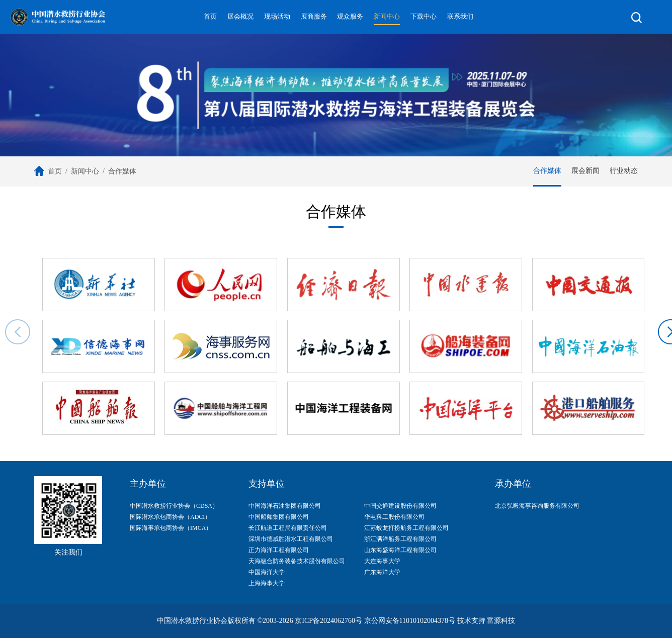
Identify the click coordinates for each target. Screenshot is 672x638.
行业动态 (624, 171)
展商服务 (314, 17)
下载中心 (424, 17)
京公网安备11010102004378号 (410, 621)
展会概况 (240, 17)
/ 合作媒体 (118, 171)
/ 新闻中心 (80, 171)
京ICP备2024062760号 (328, 621)
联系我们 (460, 17)
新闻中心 (387, 17)
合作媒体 (547, 171)
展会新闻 (585, 171)
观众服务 (350, 17)
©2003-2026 (275, 621)
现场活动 (277, 17)
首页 (210, 17)
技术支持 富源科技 (486, 621)
